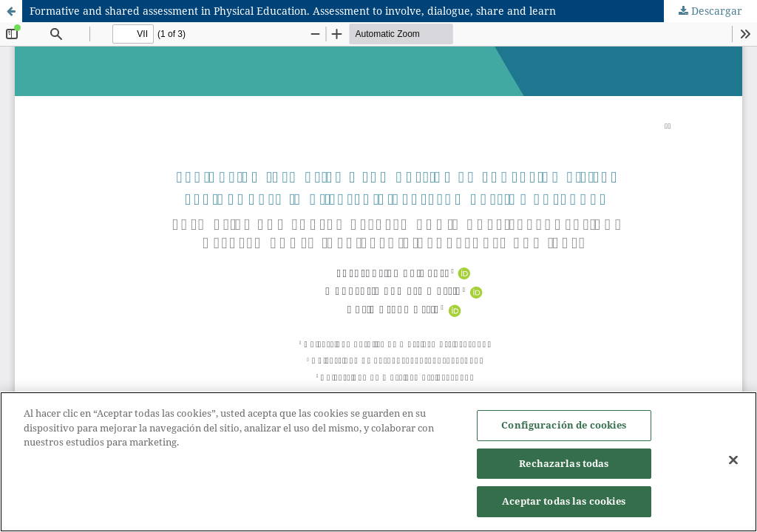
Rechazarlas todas (564, 464)
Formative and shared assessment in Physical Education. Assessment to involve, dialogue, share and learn (293, 11)
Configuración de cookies (564, 426)
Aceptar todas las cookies (564, 502)
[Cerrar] (733, 461)
